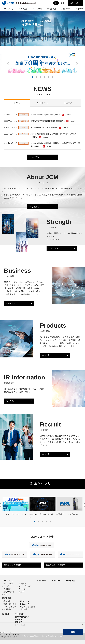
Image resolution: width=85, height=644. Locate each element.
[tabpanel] (42, 28)
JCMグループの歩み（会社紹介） (41, 518)
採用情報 (6, 618)
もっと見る (34, 158)
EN (62, 3)
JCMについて (8, 583)
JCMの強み (56, 583)
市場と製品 (71, 583)
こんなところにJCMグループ (14, 516)
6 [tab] (53, 77)
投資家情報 (7, 601)
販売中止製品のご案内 (56, 567)
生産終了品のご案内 (13, 567)
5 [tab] (49, 77)
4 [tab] (45, 77)
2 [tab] (36, 77)
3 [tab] (40, 77)
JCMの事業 (41, 583)
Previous (8, 64)
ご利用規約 (19, 618)
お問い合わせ (75, 3)
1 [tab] (32, 77)
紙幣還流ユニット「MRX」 (68, 516)
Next (77, 64)
